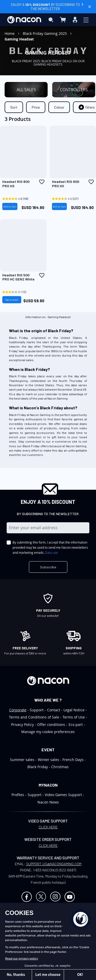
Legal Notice (74, 710)
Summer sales (22, 760)
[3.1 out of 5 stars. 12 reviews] (17, 292)
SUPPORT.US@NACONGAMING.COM (54, 864)
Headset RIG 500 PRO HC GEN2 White (18, 277)
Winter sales (49, 760)
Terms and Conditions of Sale (34, 717)
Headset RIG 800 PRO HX (66, 184)
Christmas (60, 767)
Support (37, 710)
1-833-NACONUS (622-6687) (55, 870)
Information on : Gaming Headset (48, 317)
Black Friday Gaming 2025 (45, 33)
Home (10, 33)
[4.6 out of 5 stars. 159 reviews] (17, 199)
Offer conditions (51, 724)
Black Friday (38, 767)
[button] (42, 182)
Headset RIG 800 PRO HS (16, 184)
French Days (73, 760)
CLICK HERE (48, 827)
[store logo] (24, 20)
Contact (54, 710)
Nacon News (48, 802)
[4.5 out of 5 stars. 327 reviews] (67, 199)
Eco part (76, 724)
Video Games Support (63, 795)
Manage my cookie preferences (48, 732)
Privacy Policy (22, 724)
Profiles (18, 795)
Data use (51, 552)
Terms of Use (74, 717)
